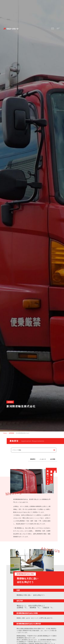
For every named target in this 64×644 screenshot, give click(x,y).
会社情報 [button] (52, 460)
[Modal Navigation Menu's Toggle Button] (58, 29)
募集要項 (29, 460)
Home (5, 433)
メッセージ (41, 460)
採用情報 (12, 433)
